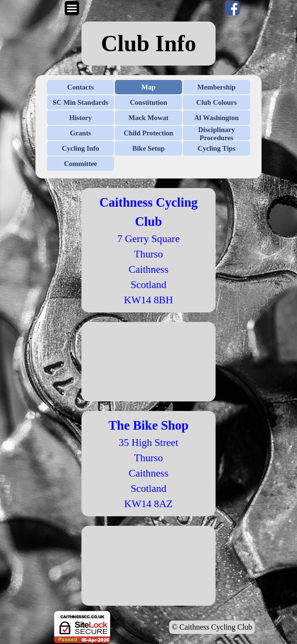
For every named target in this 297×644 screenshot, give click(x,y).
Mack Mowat (148, 118)
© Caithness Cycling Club (212, 627)
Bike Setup (148, 148)
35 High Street (148, 443)
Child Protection (148, 133)
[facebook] (232, 8)
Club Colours (217, 102)
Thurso (148, 458)
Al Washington (217, 118)
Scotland (149, 489)
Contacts (80, 87)
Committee (80, 164)
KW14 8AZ (148, 504)
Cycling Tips (217, 148)
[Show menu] (72, 8)
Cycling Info (80, 148)
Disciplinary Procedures (217, 134)
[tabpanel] (148, 44)
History (80, 118)
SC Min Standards (80, 102)
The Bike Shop (148, 425)
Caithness (149, 473)
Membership (217, 87)
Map (148, 87)
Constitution (148, 102)
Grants (80, 133)
